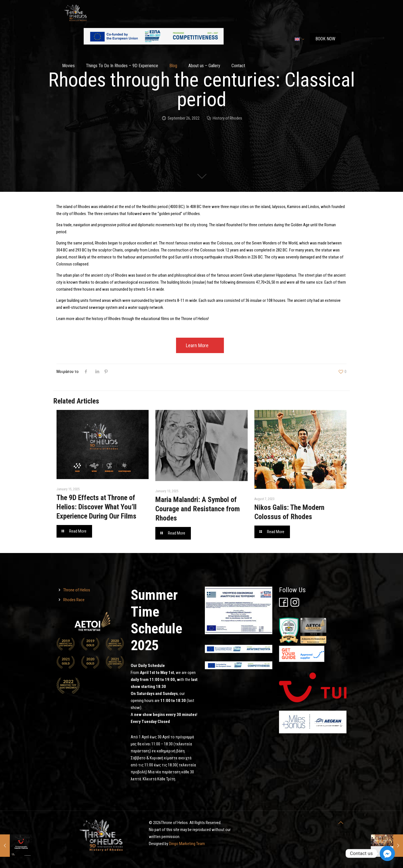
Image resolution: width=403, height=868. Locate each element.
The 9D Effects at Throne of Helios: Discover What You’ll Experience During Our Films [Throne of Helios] (97, 507)
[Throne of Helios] (86, 372)
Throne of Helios (77, 590)
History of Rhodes (227, 118)
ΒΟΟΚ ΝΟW (325, 39)
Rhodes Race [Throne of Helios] (74, 600)
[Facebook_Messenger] (387, 853)
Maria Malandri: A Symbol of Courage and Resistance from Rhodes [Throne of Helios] (198, 509)
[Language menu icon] (299, 39)
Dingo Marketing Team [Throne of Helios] (187, 844)
